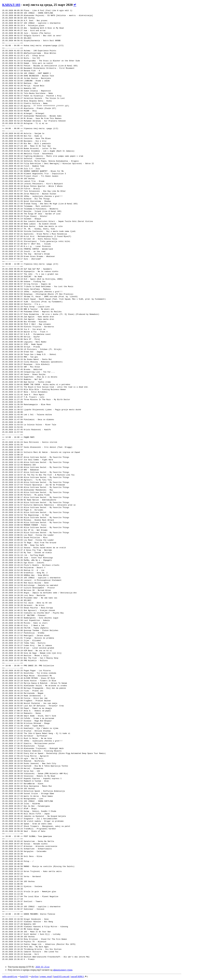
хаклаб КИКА (77, 976)
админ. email (46, 976)
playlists (35, 976)
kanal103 (24, 976)
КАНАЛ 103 (11, 5)
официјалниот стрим (63, 970)
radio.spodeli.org (10, 976)
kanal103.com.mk (61, 976)
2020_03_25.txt (42, 967)
